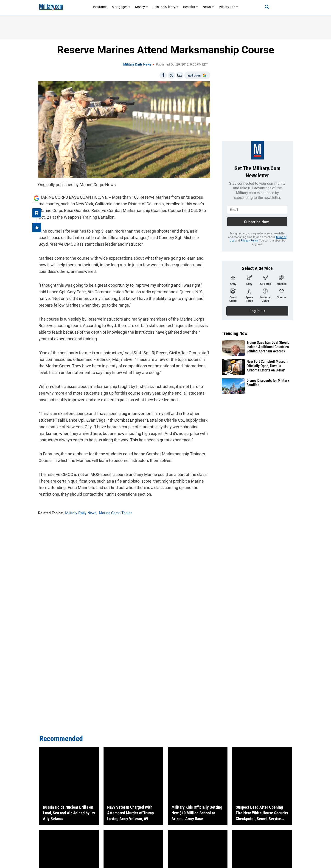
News (208, 7)
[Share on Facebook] (163, 75)
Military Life (228, 7)
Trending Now (235, 333)
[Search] (265, 7)
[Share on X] (171, 75)
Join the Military (166, 7)
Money (142, 7)
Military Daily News (137, 64)
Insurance (100, 7)
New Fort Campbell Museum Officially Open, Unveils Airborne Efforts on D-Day (267, 366)
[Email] (180, 75)
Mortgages (121, 7)
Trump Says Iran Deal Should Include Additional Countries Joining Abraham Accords (268, 347)
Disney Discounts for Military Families (268, 383)
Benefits (191, 7)
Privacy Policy (249, 241)
